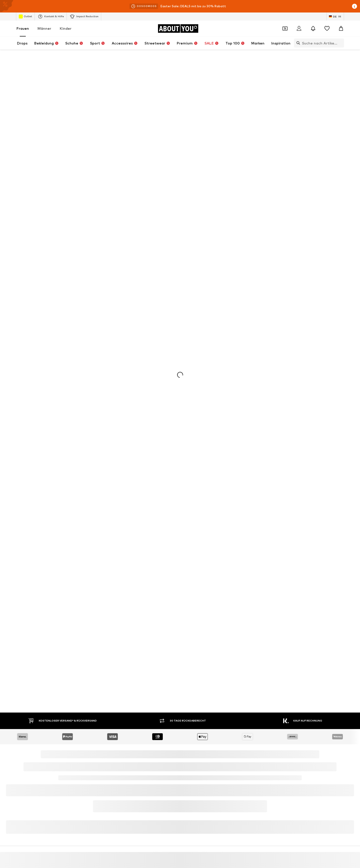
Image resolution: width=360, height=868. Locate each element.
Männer (44, 28)
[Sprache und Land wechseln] (335, 16)
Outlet (25, 16)
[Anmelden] (299, 28)
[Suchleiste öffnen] (297, 43)
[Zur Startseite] (178, 28)
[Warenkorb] (341, 28)
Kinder (66, 28)
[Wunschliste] (327, 28)
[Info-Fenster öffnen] (354, 6)
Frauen (23, 28)
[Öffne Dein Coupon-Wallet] (285, 28)
